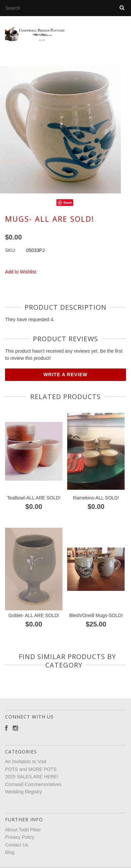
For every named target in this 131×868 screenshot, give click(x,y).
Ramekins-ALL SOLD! (96, 502)
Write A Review (65, 379)
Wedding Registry (24, 796)
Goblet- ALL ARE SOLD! (34, 620)
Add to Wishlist (21, 276)
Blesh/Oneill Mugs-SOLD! (96, 620)
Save (68, 207)
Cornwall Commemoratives (33, 789)
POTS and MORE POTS (31, 774)
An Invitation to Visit (26, 766)
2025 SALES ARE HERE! (32, 781)
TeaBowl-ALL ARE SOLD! (34, 502)
